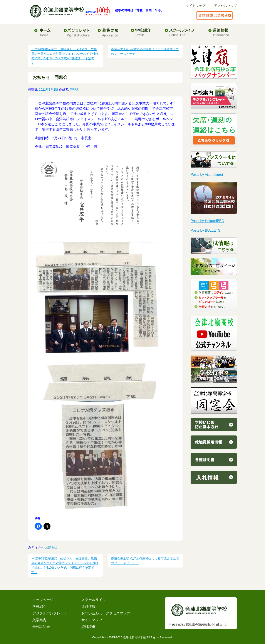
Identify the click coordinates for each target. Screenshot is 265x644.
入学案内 (39, 620)
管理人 (74, 90)
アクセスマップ (226, 6)
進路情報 (88, 607)
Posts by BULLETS (205, 230)
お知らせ (51, 547)
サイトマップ (196, 6)
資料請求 (88, 627)
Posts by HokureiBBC (207, 221)
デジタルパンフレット (50, 613)
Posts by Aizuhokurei (207, 175)
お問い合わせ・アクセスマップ (106, 613)
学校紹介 (39, 607)
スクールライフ (94, 600)
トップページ (43, 600)
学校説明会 (41, 627)
